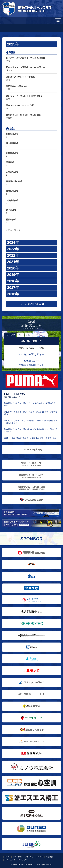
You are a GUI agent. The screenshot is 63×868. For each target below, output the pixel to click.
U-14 (21, 335)
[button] (31, 44)
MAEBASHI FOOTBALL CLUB (30, 864)
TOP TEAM (10, 335)
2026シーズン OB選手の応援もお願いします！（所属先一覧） (30, 438)
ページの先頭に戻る (31, 304)
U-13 (28, 335)
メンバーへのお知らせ (32, 450)
